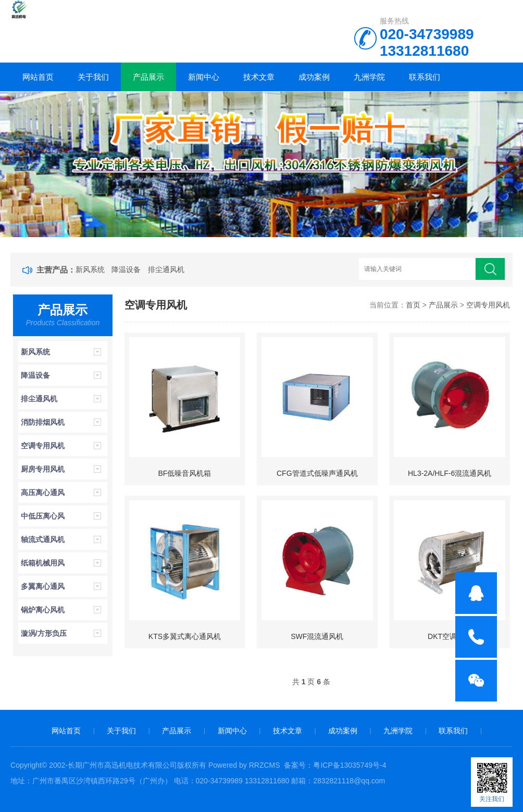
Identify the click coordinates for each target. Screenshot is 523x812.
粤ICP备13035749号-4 (350, 765)
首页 (413, 305)
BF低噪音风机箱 (185, 473)
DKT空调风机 (450, 636)
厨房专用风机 (43, 469)
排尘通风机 (166, 269)
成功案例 (314, 77)
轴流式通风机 (43, 539)
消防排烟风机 (43, 422)
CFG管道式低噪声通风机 (317, 473)
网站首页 (38, 77)
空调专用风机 (43, 446)
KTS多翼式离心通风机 (185, 636)
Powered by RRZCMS (243, 765)
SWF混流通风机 (317, 636)
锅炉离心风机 (43, 610)
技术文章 (259, 77)
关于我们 (93, 77)
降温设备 (126, 269)
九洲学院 (369, 77)
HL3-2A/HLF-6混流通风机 (450, 473)
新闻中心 (204, 77)
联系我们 (425, 77)
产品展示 (148, 77)
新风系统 (90, 269)
